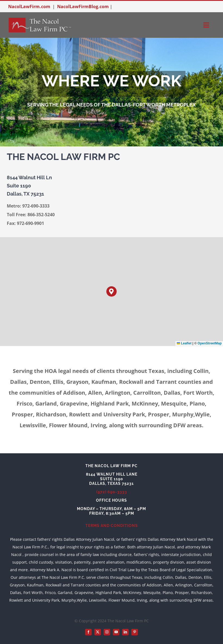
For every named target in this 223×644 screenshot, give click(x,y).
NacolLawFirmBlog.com (83, 7)
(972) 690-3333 (112, 492)
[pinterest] (135, 632)
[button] (112, 292)
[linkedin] (125, 632)
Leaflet (184, 343)
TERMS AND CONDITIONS (112, 526)
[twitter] (98, 632)
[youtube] (116, 632)
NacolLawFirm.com (29, 7)
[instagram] (107, 632)
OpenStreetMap (210, 343)
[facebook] (88, 632)
